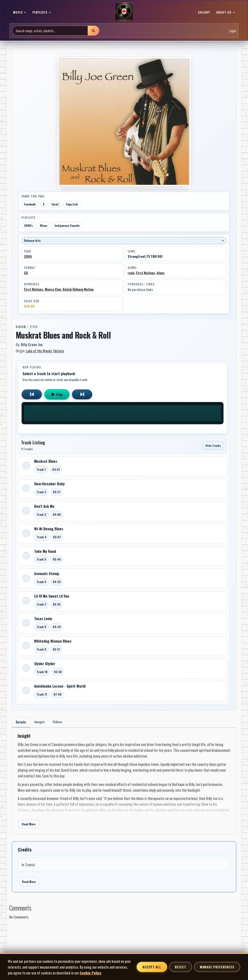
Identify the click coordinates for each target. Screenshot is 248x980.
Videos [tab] (61, 722)
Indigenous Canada (67, 225)
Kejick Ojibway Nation (78, 289)
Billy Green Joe (32, 344)
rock (131, 273)
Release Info (124, 240)
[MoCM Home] (124, 12)
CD (26, 273)
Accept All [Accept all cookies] (152, 967)
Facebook (30, 204)
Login (232, 31)
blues (161, 273)
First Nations (145, 273)
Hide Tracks (213, 445)
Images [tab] (41, 722)
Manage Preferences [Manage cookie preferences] (217, 967)
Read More (29, 825)
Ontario (59, 351)
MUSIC (20, 12)
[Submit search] (93, 31)
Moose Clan (53, 289)
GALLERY (204, 12)
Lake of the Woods (39, 351)
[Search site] (50, 31)
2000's (28, 225)
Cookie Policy (90, 973)
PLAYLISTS (42, 12)
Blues (44, 225)
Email (55, 204)
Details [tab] (21, 723)
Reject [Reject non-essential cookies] (180, 967)
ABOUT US (226, 12)
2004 (28, 256)
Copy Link (72, 204)
